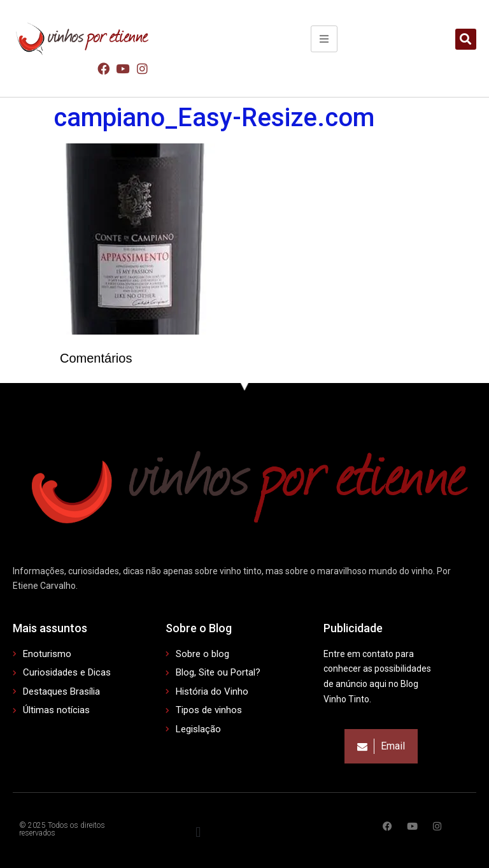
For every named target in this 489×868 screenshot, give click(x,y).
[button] (466, 39)
